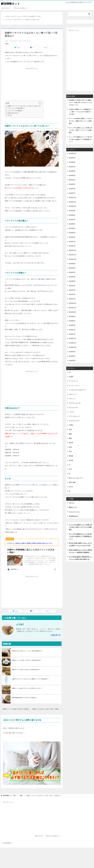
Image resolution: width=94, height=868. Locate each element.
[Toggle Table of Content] (39, 103)
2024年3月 (72, 184)
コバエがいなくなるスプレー (78, 390)
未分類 (71, 460)
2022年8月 (72, 268)
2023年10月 (73, 206)
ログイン (72, 503)
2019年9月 (72, 352)
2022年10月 (73, 259)
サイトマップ (6, 8)
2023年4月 (72, 233)
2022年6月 (72, 277)
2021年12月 (73, 303)
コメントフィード (74, 512)
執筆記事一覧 (56, 633)
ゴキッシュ (72, 399)
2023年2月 (72, 242)
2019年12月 (73, 338)
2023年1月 (72, 246)
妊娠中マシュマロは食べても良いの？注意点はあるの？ (27, 658)
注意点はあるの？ (13, 113)
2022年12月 (73, 250)
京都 (70, 429)
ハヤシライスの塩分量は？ (16, 108)
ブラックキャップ (74, 416)
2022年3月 (72, 290)
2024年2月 (72, 189)
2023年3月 (72, 237)
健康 (70, 434)
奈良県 (71, 443)
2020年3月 (72, 325)
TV (70, 372)
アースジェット (74, 381)
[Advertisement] (32, 83)
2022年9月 (72, 264)
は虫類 (71, 377)
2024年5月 (72, 175)
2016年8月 (72, 361)
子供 (70, 451)
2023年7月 (72, 220)
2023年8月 (72, 215)
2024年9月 (72, 158)
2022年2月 (72, 294)
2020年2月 (72, 330)
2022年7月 (72, 272)
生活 (70, 469)
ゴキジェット (73, 394)
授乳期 (71, 456)
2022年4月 (72, 286)
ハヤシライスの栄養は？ (16, 111)
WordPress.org (73, 516)
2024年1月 (72, 193)
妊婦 (7, 44)
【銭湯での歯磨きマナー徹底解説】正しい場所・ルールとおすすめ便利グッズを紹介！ (80, 112)
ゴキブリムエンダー (75, 403)
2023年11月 (73, 202)
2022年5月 (72, 281)
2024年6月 (72, 171)
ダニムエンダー (74, 407)
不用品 (71, 425)
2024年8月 (72, 162)
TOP (9, 793)
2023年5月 (72, 228)
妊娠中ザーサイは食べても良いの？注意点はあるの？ (26, 668)
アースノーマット (74, 385)
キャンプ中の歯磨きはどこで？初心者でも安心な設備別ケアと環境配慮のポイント (80, 139)
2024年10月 (73, 153)
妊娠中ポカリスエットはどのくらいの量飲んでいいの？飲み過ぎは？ (30, 677)
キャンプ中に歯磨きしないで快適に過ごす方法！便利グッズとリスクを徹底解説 (80, 130)
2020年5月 (72, 316)
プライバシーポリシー (20, 8)
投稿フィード (73, 507)
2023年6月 (72, 224)
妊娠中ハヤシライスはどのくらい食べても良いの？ (24, 106)
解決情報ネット (11, 3)
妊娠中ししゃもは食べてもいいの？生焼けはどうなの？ (27, 686)
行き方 (71, 487)
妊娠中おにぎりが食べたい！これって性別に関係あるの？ (27, 649)
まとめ (10, 115)
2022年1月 (72, 299)
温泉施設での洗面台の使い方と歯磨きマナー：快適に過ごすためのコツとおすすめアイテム (80, 102)
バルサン (72, 412)
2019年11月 (73, 343)
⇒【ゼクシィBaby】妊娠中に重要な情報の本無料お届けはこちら (29, 543)
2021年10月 (73, 312)
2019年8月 (72, 356)
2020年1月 (72, 334)
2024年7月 (72, 167)
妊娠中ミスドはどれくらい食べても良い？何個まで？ (47, 707)
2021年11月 (73, 308)
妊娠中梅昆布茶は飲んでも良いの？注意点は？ (24, 696)
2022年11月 (73, 255)
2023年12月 (73, 197)
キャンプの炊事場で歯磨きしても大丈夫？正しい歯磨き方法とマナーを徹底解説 (80, 121)
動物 (70, 438)
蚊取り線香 (72, 482)
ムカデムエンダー (74, 421)
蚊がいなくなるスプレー (76, 478)
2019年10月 (73, 347)
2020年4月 (72, 321)
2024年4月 (72, 180)
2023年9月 (72, 211)
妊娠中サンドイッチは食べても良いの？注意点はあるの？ (17, 707)
